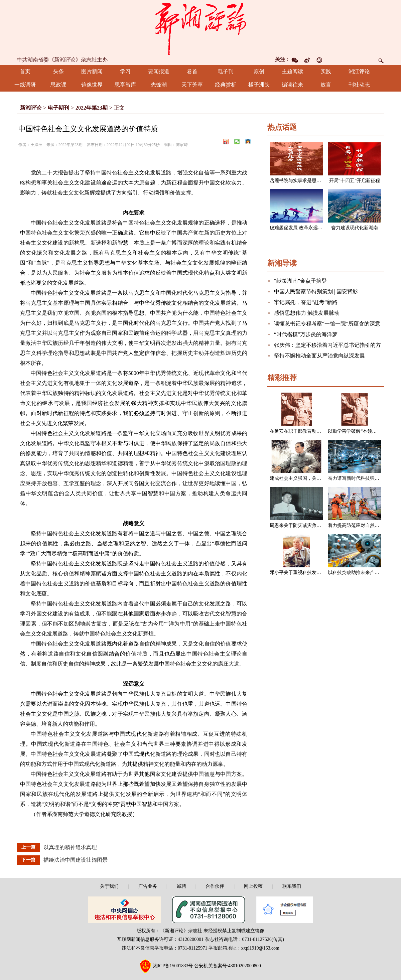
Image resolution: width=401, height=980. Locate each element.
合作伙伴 (215, 886)
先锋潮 (159, 85)
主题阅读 (292, 71)
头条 (58, 71)
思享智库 (125, 85)
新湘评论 (31, 108)
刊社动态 (359, 85)
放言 (326, 85)
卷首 (192, 71)
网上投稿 (253, 886)
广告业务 (148, 886)
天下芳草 (192, 85)
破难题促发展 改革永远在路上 (301, 228)
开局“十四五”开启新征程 (355, 181)
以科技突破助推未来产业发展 (358, 573)
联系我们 (292, 886)
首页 (25, 71)
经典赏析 (226, 85)
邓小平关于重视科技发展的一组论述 (307, 573)
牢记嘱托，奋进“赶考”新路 (306, 302)
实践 (326, 71)
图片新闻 (92, 71)
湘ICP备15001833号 (173, 966)
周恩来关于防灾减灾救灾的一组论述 (307, 525)
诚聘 (181, 886)
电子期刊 (58, 108)
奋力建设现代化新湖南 (355, 228)
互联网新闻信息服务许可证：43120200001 (160, 939)
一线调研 (25, 85)
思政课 (58, 85)
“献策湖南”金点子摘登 (300, 281)
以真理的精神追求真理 (70, 847)
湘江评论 (359, 71)
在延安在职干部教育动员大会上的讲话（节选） (319, 431)
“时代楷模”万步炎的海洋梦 (306, 334)
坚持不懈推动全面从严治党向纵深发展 (319, 356)
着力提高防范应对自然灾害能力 (361, 525)
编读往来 (292, 85)
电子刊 (226, 71)
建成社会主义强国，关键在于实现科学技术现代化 (321, 478)
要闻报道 (159, 71)
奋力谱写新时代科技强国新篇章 (361, 478)
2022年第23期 (92, 108)
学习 (125, 71)
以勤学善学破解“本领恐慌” (356, 431)
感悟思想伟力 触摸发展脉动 (307, 313)
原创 (259, 71)
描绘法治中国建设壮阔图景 (76, 860)
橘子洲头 (259, 85)
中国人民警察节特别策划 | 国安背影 (316, 292)
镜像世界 (92, 85)
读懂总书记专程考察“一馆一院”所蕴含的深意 (327, 324)
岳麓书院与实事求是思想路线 (300, 181)
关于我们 (109, 886)
